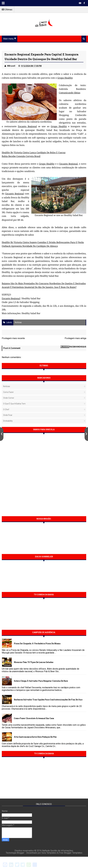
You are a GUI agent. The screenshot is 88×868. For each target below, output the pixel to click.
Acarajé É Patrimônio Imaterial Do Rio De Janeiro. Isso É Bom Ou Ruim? (39, 287)
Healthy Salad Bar (47, 130)
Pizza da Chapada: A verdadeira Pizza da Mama (37, 643)
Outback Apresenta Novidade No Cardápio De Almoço (30, 246)
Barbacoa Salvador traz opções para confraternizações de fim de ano (48, 700)
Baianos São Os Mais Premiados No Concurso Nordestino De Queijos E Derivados (44, 283)
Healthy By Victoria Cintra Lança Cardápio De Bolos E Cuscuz (34, 153)
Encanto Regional (27, 126)
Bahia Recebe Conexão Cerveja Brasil (21, 156)
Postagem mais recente (13, 338)
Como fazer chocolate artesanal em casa (34, 718)
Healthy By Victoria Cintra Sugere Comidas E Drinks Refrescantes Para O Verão (43, 242)
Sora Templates (49, 853)
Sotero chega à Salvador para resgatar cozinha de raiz (41, 681)
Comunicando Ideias (70, 93)
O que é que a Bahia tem (14, 404)
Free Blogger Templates (71, 853)
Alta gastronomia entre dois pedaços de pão (35, 737)
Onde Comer (9, 398)
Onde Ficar (8, 415)
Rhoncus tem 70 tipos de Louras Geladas (34, 662)
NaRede (46, 851)
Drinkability (8, 421)
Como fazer (8, 392)
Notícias (18, 322)
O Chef (6, 409)
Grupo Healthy (65, 78)
